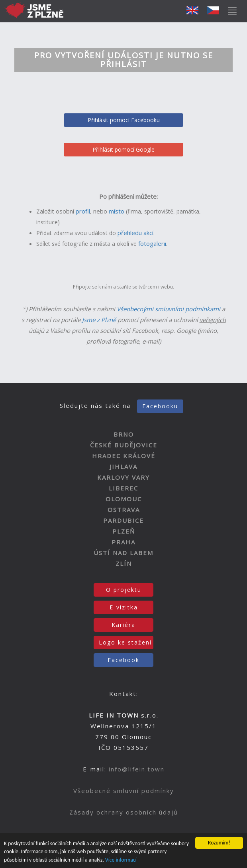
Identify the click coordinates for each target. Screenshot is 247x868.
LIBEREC (123, 488)
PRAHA (123, 542)
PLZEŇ (124, 531)
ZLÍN (124, 564)
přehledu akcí (135, 233)
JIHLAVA (123, 467)
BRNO (124, 434)
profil (83, 211)
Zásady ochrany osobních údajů (124, 812)
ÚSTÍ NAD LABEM (123, 553)
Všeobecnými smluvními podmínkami (169, 309)
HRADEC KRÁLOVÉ (124, 456)
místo (117, 211)
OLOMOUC (124, 499)
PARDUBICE (123, 520)
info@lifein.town (137, 769)
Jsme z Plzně (99, 320)
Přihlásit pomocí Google (123, 149)
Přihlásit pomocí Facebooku (124, 120)
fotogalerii (152, 243)
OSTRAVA (124, 510)
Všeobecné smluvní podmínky (124, 791)
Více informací (121, 860)
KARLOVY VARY (123, 477)
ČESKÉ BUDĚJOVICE (124, 445)
